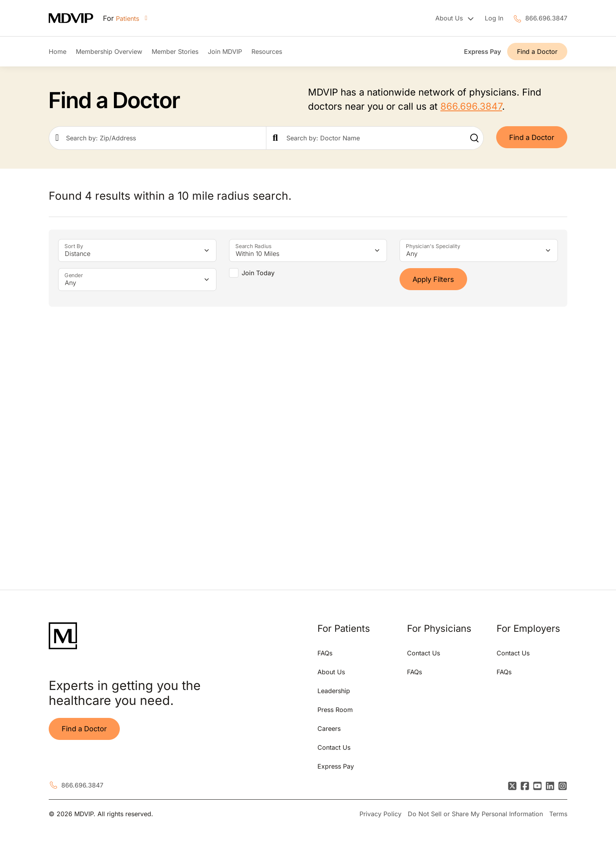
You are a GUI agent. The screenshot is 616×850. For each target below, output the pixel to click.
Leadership (334, 691)
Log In (494, 18)
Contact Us (334, 747)
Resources (267, 52)
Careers (329, 729)
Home (58, 52)
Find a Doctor (537, 52)
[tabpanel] (175, 445)
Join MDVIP (225, 52)
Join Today (258, 273)
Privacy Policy (380, 814)
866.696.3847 (546, 18)
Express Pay (482, 52)
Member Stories (175, 52)
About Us (331, 672)
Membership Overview (109, 52)
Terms (558, 814)
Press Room (335, 710)
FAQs (325, 653)
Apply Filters (433, 279)
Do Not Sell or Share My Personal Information (475, 814)
